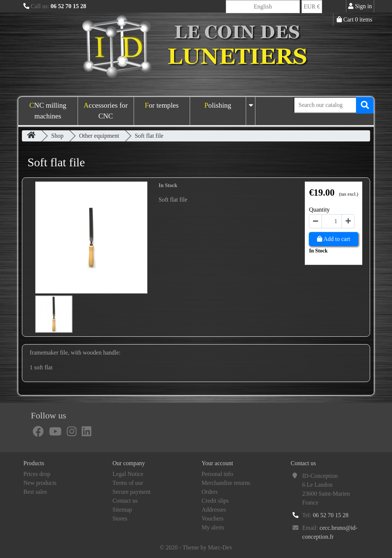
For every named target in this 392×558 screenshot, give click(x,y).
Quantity (319, 210)
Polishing (218, 105)
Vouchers (213, 518)
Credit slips (215, 501)
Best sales (35, 492)
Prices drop (37, 474)
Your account (217, 463)
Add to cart (334, 239)
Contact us (125, 501)
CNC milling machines (48, 111)
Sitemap (122, 510)
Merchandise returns (226, 483)
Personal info (217, 474)
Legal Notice (128, 474)
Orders (210, 492)
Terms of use (128, 483)
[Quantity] (332, 221)
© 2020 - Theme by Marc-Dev (196, 547)
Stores (120, 518)
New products (40, 483)
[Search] (334, 105)
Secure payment (132, 492)
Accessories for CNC (106, 111)
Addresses (214, 510)
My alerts (213, 527)
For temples (162, 105)
